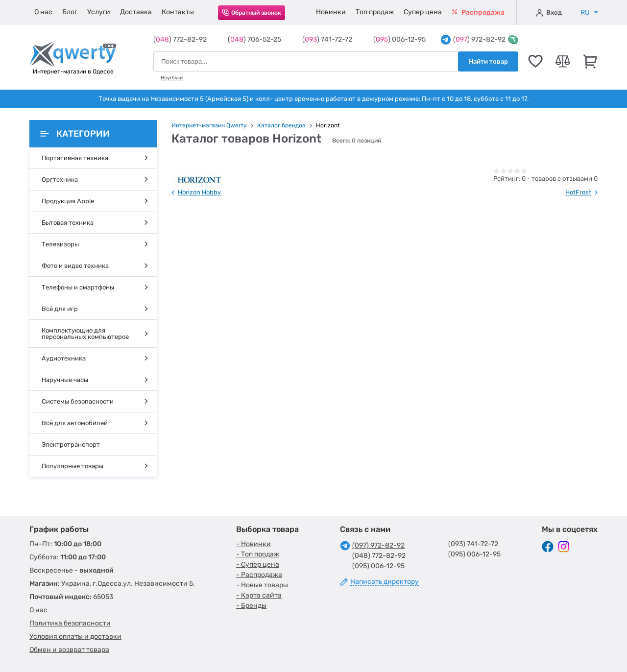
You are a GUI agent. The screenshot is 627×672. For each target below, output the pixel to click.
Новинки (331, 12)
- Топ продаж (258, 554)
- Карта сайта (259, 595)
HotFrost (578, 192)
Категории (75, 134)
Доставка (136, 12)
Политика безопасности (70, 623)
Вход (549, 13)
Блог (70, 12)
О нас (43, 12)
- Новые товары (262, 585)
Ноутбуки (172, 78)
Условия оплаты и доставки (75, 636)
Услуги (99, 12)
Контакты (178, 12)
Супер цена (423, 12)
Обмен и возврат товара (69, 650)
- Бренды (251, 606)
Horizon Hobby (199, 192)
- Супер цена (258, 564)
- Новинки (253, 544)
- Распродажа (259, 575)
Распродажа (478, 12)
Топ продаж (375, 12)
